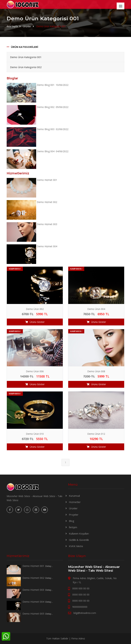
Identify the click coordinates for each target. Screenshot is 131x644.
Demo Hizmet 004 (47, 246)
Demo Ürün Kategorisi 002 (26, 67)
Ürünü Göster (35, 322)
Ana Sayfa (12, 26)
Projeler (73, 515)
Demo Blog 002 (45, 107)
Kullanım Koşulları (79, 533)
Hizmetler (74, 502)
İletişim (73, 527)
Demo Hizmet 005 (38, 614)
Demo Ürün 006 (35, 371)
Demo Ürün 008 (96, 371)
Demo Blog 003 (45, 129)
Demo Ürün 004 (96, 309)
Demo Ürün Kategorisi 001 (51, 26)
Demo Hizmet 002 (47, 202)
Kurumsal (74, 496)
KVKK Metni (76, 546)
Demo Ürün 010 (35, 434)
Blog (71, 521)
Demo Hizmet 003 (47, 224)
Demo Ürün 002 (35, 309)
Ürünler (27, 26)
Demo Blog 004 (45, 151)
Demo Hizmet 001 (47, 180)
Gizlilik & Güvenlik (79, 540)
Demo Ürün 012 (96, 434)
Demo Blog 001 (45, 85)
